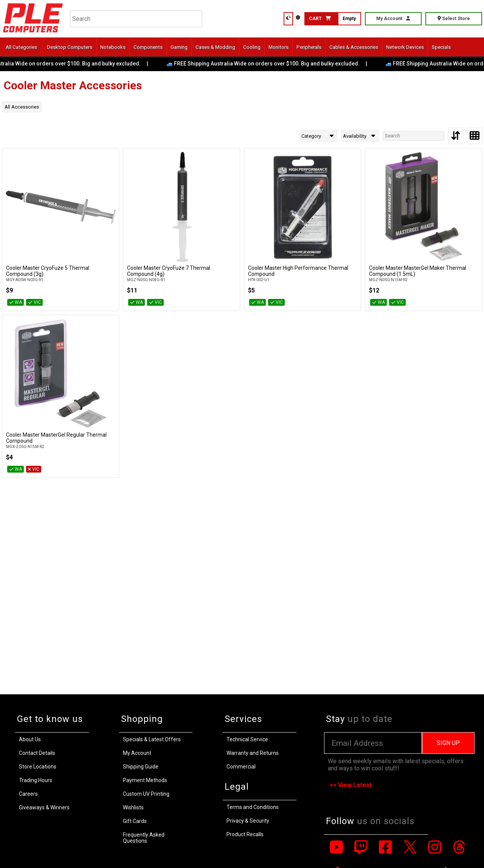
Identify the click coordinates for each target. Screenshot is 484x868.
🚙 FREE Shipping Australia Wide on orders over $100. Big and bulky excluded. (269, 64)
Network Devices (405, 47)
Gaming (179, 47)
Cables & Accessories (354, 47)
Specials (441, 47)
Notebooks (113, 47)
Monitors (278, 47)
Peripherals (309, 47)
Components (148, 47)
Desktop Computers (70, 47)
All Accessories (22, 107)
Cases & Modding (215, 47)
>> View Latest (351, 785)
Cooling (252, 47)
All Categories (21, 47)
